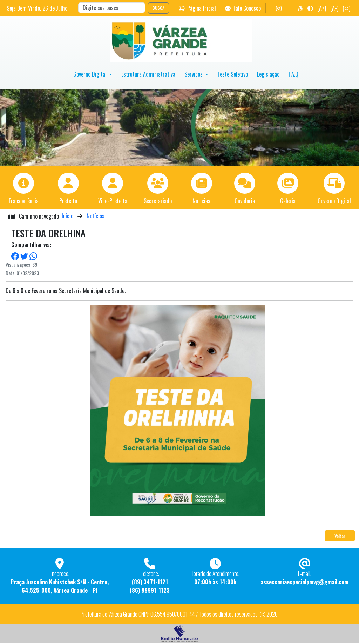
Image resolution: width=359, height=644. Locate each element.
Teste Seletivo (233, 74)
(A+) (322, 8)
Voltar (340, 536)
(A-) (334, 8)
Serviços (194, 74)
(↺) (346, 8)
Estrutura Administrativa (148, 74)
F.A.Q (293, 74)
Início (67, 216)
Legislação (268, 74)
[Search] (112, 8)
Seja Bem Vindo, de (37, 8)
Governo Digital (91, 74)
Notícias (96, 216)
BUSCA (158, 8)
